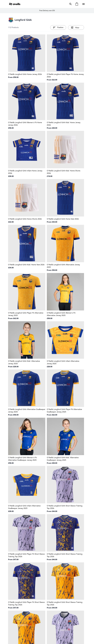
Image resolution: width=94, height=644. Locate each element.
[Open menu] (84, 4)
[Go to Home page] (15, 4)
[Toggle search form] (70, 4)
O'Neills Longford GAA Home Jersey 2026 (25, 74)
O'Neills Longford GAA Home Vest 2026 (63, 219)
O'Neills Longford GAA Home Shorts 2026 (25, 219)
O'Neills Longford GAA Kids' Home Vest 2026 (26, 265)
